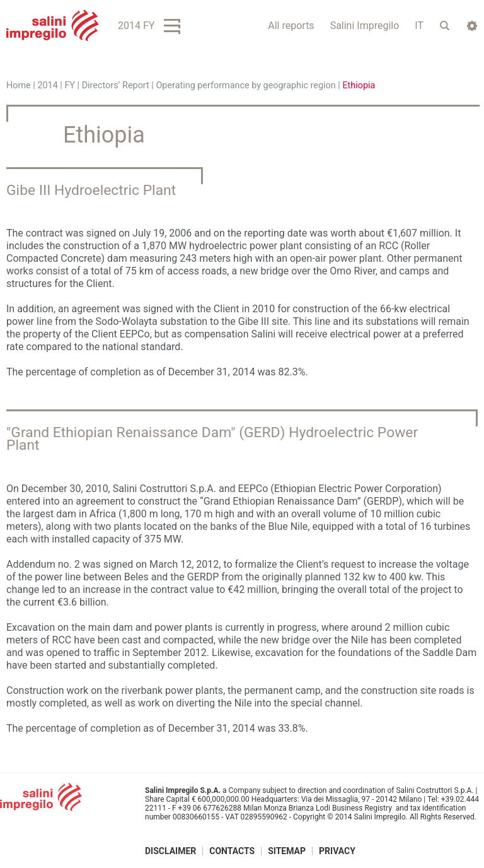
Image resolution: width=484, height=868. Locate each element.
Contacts (232, 851)
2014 (47, 85)
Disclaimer (170, 851)
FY (70, 85)
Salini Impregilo (365, 26)
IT (419, 26)
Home (19, 85)
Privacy (337, 851)
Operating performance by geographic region (245, 85)
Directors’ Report (116, 85)
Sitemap (287, 851)
